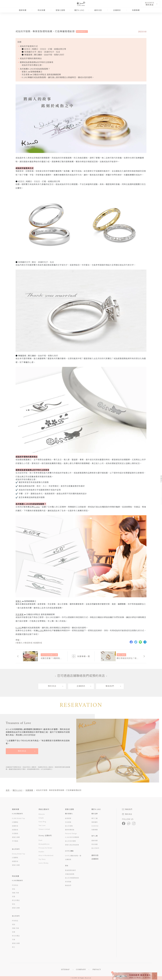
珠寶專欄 (136, 10)
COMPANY (81, 970)
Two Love (42, 825)
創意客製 (68, 818)
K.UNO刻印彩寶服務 (72, 837)
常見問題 (68, 882)
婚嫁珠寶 (23, 10)
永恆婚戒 (15, 833)
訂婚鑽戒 (15, 822)
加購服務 (68, 859)
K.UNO (37, 507)
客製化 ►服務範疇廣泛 (32, 72)
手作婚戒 (15, 841)
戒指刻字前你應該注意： (33, 65)
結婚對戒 (15, 826)
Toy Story (42, 859)
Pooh (40, 840)
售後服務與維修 (70, 870)
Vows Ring (42, 822)
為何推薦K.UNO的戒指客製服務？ (35, 69)
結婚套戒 (15, 830)
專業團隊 (95, 822)
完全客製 (20, 614)
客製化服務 (60, 10)
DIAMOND (95, 826)
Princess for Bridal (45, 848)
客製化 (19, 601)
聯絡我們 (110, 686)
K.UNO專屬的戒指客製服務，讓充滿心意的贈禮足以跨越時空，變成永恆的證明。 (58, 77)
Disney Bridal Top (19, 854)
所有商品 (15, 885)
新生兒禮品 (16, 900)
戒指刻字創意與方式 (29, 46)
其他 (14, 904)
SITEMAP (65, 970)
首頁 (8, 790)
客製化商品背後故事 (72, 845)
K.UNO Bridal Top (18, 818)
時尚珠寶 (42, 10)
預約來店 (52, 686)
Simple (41, 818)
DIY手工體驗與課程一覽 (73, 856)
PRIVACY (97, 970)
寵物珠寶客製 (70, 830)
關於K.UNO (79, 10)
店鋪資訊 (117, 10)
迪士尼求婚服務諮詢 (72, 878)
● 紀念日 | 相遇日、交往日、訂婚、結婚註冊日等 (44, 49)
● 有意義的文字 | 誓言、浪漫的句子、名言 (41, 52)
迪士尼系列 (95, 848)
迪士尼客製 (69, 826)
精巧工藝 (95, 818)
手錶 (14, 939)
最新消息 (98, 10)
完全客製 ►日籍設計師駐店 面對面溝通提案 (41, 74)
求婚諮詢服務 (70, 874)
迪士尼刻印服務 (70, 841)
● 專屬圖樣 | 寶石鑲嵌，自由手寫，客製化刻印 (43, 55)
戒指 (14, 889)
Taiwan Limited (44, 829)
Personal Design (71, 833)
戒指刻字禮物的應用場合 (31, 58)
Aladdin (41, 852)
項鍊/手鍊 (15, 893)
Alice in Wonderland (46, 855)
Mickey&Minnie (44, 844)
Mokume (42, 814)
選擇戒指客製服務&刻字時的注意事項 (36, 62)
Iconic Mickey (44, 863)
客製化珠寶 (16, 837)
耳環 (14, 896)
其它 (14, 947)
